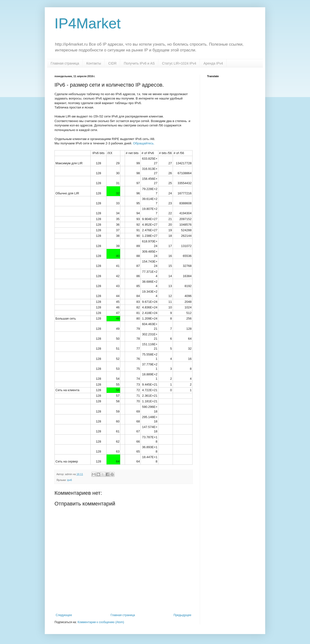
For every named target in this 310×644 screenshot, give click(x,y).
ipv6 (70, 480)
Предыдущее (182, 615)
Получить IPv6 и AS (139, 63)
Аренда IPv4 (213, 63)
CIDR (112, 63)
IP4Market (88, 23)
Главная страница (65, 63)
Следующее (64, 615)
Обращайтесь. (143, 143)
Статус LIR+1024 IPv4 (179, 63)
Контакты (94, 63)
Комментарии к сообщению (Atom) (101, 622)
